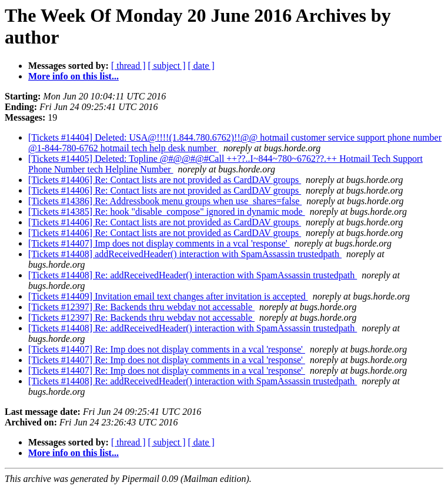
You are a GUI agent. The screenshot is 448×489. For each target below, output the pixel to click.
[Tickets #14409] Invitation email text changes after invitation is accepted (168, 296)
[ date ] (201, 66)
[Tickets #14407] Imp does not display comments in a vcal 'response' (159, 243)
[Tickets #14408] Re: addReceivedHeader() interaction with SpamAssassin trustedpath (193, 275)
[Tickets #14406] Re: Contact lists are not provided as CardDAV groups (165, 180)
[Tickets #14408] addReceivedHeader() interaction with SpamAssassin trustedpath (185, 254)
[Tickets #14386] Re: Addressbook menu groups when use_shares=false (165, 201)
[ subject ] (167, 66)
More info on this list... (73, 76)
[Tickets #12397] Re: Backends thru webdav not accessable (141, 307)
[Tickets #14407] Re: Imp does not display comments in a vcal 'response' (167, 349)
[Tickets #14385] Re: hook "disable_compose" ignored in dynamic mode (167, 212)
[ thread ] (128, 66)
